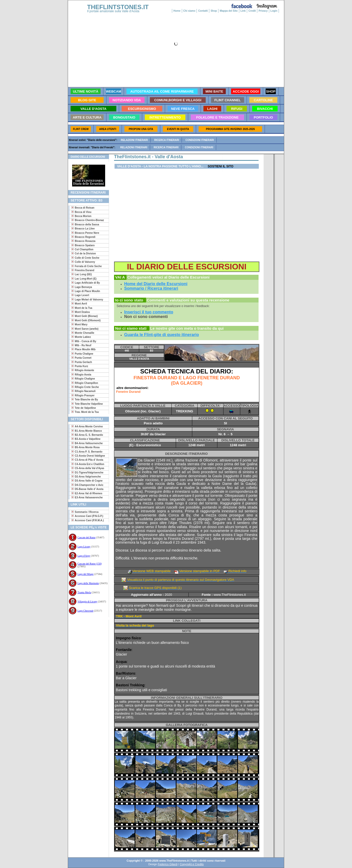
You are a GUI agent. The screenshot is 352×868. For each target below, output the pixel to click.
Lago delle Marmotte (88, 583)
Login (274, 11)
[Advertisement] (86, 636)
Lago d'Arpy (84, 556)
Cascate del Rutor (86, 537)
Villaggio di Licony (87, 602)
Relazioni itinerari (134, 140)
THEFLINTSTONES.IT (118, 7)
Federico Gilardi (168, 864)
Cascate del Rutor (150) (90, 564)
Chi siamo (189, 11)
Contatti (203, 11)
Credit (252, 11)
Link (243, 11)
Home (177, 11)
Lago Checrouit (85, 611)
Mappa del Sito (229, 11)
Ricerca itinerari (167, 140)
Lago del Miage (85, 574)
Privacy (263, 11)
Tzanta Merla (84, 592)
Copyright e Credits (192, 864)
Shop (214, 11)
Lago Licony (84, 547)
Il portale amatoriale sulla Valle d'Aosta (113, 11)
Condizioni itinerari (200, 140)
